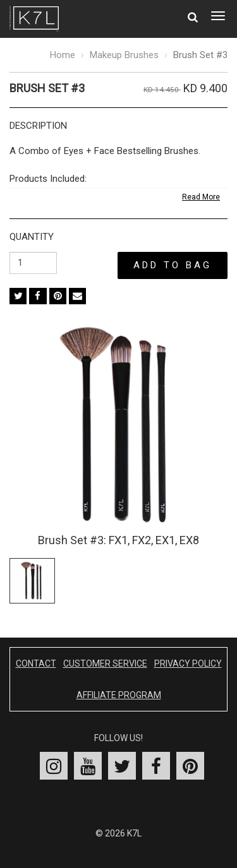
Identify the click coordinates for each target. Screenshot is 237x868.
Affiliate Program (119, 695)
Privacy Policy (188, 663)
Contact (36, 663)
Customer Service (105, 663)
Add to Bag (173, 265)
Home (63, 55)
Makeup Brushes (124, 55)
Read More (201, 197)
